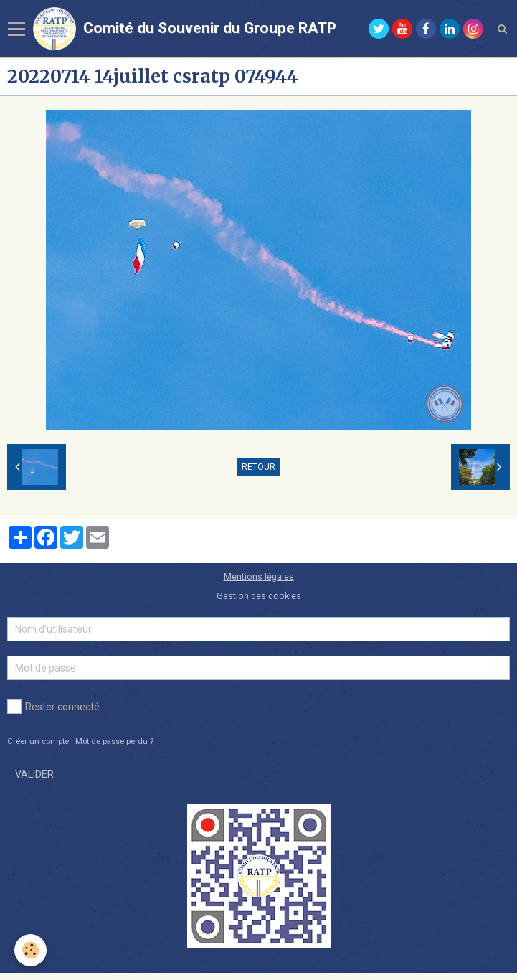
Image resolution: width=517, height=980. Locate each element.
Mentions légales (259, 576)
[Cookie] (30, 950)
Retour (258, 467)
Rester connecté (53, 707)
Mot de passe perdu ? (114, 741)
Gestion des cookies (259, 596)
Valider (34, 774)
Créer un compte (38, 741)
